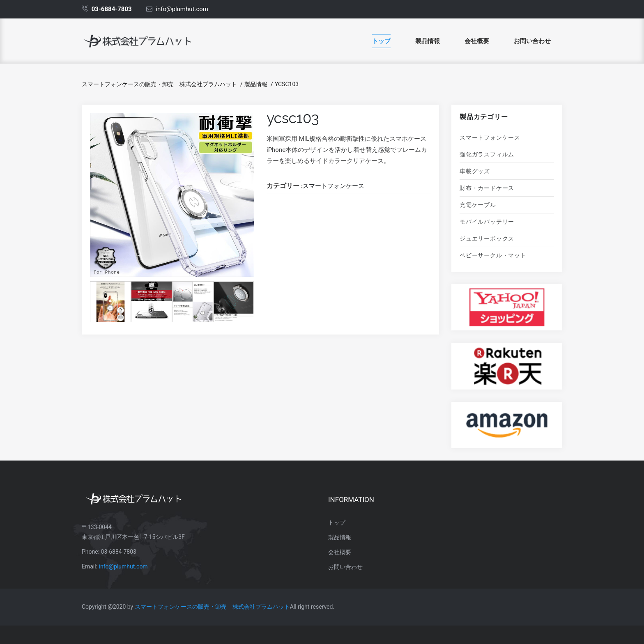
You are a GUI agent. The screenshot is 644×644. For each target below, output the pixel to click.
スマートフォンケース (490, 138)
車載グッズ (475, 171)
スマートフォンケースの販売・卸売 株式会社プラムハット (159, 84)
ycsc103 (287, 84)
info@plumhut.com (123, 566)
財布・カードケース (487, 188)
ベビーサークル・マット (493, 255)
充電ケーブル (478, 205)
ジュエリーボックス (487, 238)
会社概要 (477, 41)
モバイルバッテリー (487, 222)
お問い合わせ (532, 41)
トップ (381, 41)
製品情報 (428, 41)
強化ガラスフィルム (487, 154)
